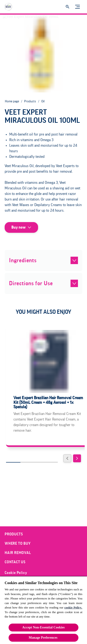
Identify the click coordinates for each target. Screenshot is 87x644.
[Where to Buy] (18, 544)
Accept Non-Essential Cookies (43, 627)
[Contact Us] (15, 562)
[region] (43, 610)
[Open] (68, 7)
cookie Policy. (73, 607)
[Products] (14, 534)
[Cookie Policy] (16, 573)
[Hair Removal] (18, 553)
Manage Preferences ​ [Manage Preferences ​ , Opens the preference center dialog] (43, 638)
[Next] (77, 458)
